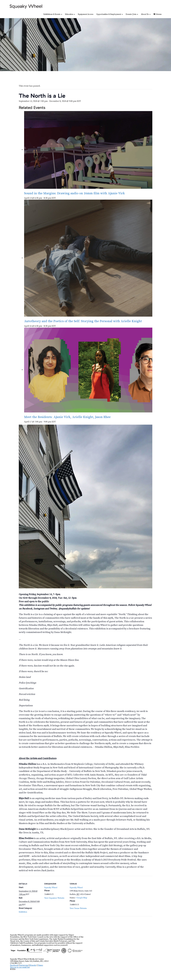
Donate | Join (132, 14)
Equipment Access (86, 14)
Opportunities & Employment (110, 14)
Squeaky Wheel (51, 888)
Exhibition (23, 912)
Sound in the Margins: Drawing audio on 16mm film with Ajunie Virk (74, 193)
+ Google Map (81, 898)
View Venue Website (78, 908)
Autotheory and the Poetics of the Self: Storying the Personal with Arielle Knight (83, 321)
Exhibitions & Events (53, 14)
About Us (146, 14)
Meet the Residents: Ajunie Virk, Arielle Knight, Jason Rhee (67, 417)
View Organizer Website (54, 898)
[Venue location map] (109, 894)
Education (70, 14)
